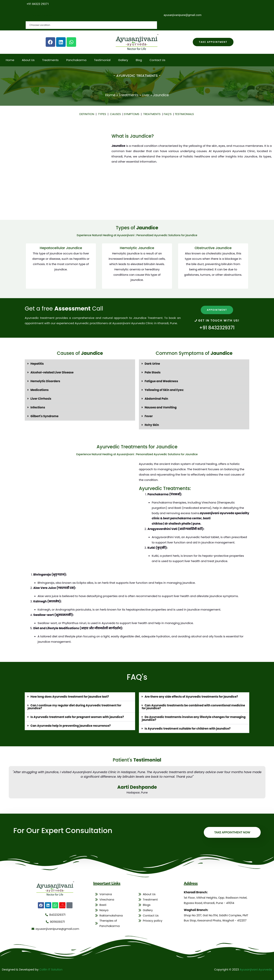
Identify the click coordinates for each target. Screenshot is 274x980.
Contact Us (157, 60)
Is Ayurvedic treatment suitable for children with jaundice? (188, 729)
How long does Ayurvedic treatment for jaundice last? (70, 697)
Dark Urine (152, 364)
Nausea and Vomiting (161, 407)
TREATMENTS (153, 114)
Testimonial (102, 60)
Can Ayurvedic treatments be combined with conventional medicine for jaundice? (193, 707)
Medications (39, 390)
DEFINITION (88, 114)
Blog (139, 60)
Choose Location (41, 15)
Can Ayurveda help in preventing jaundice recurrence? (71, 726)
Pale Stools (153, 372)
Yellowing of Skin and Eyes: (164, 390)
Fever (149, 416)
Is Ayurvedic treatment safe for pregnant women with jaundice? (77, 717)
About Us (28, 60)
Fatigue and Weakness (161, 381)
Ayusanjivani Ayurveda (256, 969)
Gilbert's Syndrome (44, 416)
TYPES (103, 114)
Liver (146, 95)
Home (10, 60)
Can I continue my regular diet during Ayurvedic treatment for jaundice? (74, 707)
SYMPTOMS (132, 114)
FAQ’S (168, 114)
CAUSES (116, 114)
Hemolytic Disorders (45, 381)
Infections (38, 407)
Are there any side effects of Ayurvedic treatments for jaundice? (191, 697)
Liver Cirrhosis (41, 399)
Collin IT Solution (51, 969)
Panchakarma (76, 60)
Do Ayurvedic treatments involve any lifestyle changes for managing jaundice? (194, 719)
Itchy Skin (152, 425)
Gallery (123, 60)
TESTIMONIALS (184, 114)
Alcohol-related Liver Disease (52, 372)
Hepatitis (37, 364)
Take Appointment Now (232, 832)
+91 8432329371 (217, 328)
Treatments (50, 60)
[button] (80, 364)
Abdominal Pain (156, 399)
